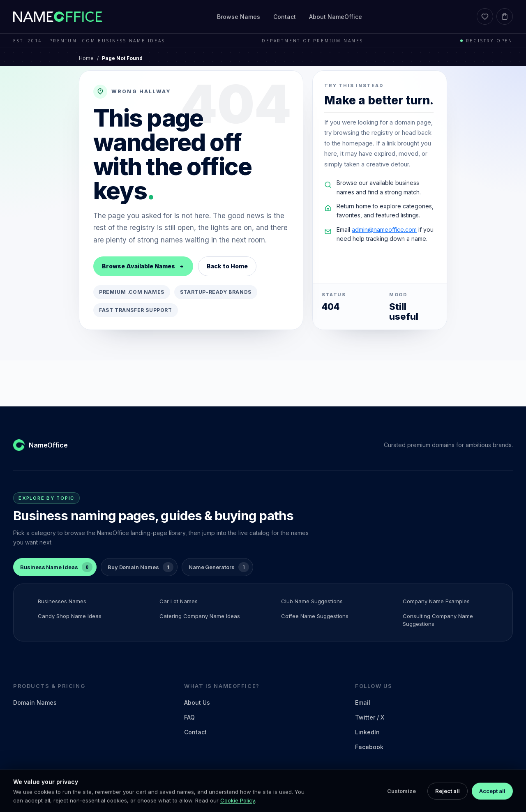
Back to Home (227, 266)
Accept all (492, 801)
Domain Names (35, 702)
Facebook (369, 747)
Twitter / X (370, 717)
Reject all (448, 801)
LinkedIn (367, 732)
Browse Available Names (143, 266)
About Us (197, 702)
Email (363, 702)
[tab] (55, 567)
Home (86, 58)
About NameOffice (336, 17)
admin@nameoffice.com (384, 230)
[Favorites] (485, 16)
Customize (401, 801)
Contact (285, 17)
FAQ (189, 717)
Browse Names (239, 17)
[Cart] (505, 16)
